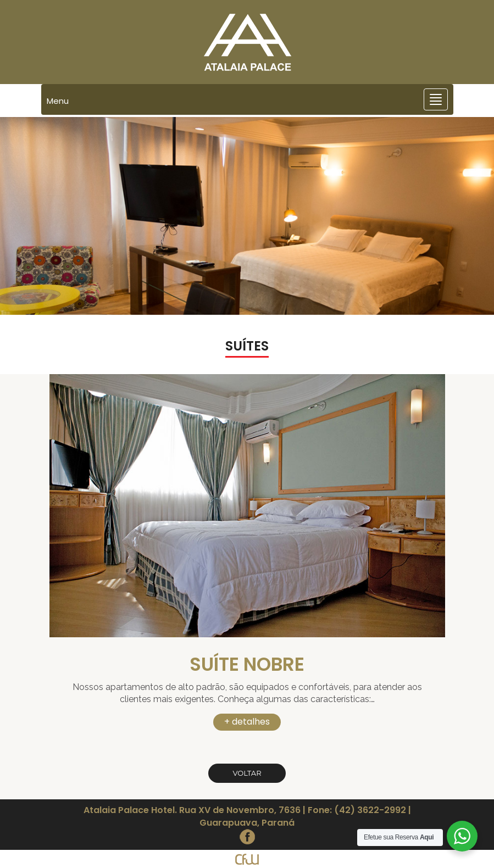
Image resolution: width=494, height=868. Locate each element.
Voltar (247, 773)
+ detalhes (247, 722)
